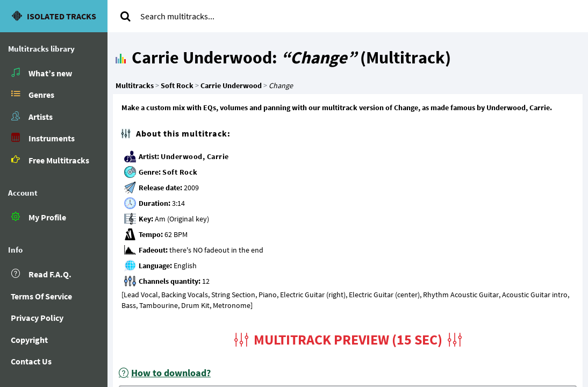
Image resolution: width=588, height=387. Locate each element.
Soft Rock (180, 172)
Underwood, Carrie (195, 156)
